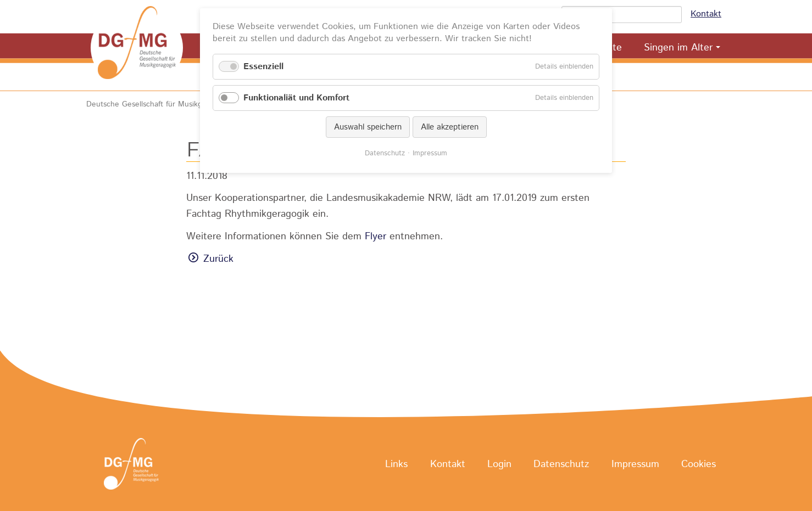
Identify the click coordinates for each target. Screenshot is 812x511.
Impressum (635, 464)
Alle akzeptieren (450, 127)
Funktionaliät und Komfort (296, 98)
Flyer (376, 237)
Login (499, 464)
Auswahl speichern (368, 127)
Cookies (699, 464)
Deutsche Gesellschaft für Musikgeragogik (159, 104)
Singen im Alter (678, 48)
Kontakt (706, 14)
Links (396, 464)
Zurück (218, 259)
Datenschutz (561, 464)
